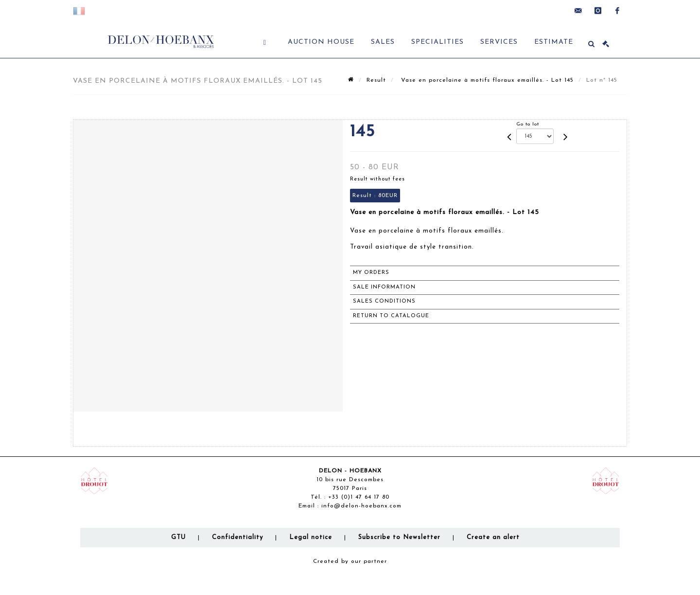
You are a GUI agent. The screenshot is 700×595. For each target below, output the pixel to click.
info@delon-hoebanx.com (361, 506)
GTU (178, 537)
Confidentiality (237, 537)
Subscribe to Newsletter (399, 537)
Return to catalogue (391, 316)
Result (376, 80)
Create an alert (493, 537)
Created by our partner (350, 561)
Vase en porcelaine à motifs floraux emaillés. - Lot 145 (486, 80)
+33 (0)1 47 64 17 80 (359, 497)
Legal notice (311, 537)
